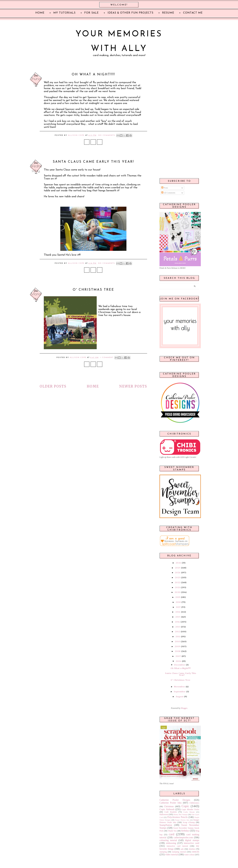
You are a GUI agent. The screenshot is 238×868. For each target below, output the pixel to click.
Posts (165, 188)
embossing (171, 843)
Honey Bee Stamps (180, 814)
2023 (178, 578)
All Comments (168, 193)
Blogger (184, 708)
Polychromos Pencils (178, 817)
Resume (168, 13)
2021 (178, 587)
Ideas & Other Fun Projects (130, 13)
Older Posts (53, 386)
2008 (178, 651)
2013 (178, 627)
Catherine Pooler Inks (171, 803)
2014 (178, 622)
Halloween (164, 814)
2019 (178, 597)
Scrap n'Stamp (189, 822)
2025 (178, 568)
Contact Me (193, 13)
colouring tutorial (168, 840)
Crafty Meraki (189, 812)
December (180, 665)
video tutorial (172, 854)
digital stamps (192, 840)
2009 (178, 646)
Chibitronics (194, 803)
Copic (185, 806)
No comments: (107, 135)
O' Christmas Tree (93, 290)
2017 (178, 607)
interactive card (191, 843)
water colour (189, 855)
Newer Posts (133, 386)
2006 (178, 661)
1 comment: (108, 358)
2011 (178, 637)
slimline (192, 849)
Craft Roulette (171, 812)
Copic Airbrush (167, 809)
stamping (163, 852)
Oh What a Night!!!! (93, 75)
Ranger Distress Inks (182, 820)
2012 (178, 632)
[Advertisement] (179, 123)
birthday (185, 831)
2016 (178, 612)
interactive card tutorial (177, 846)
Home (93, 386)
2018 (178, 602)
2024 (178, 573)
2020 (178, 592)
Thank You (172, 831)
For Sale (91, 13)
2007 (178, 656)
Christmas (169, 806)
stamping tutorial (179, 852)
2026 (178, 563)
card (171, 834)
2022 (178, 582)
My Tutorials (64, 13)
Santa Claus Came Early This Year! (93, 162)
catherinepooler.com (183, 837)
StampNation (166, 825)
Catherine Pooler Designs (175, 800)
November (180, 687)
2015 (178, 617)
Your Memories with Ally (119, 42)
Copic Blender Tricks (190, 809)
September (180, 692)
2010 (178, 641)
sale (182, 849)
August (180, 697)
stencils (196, 852)
